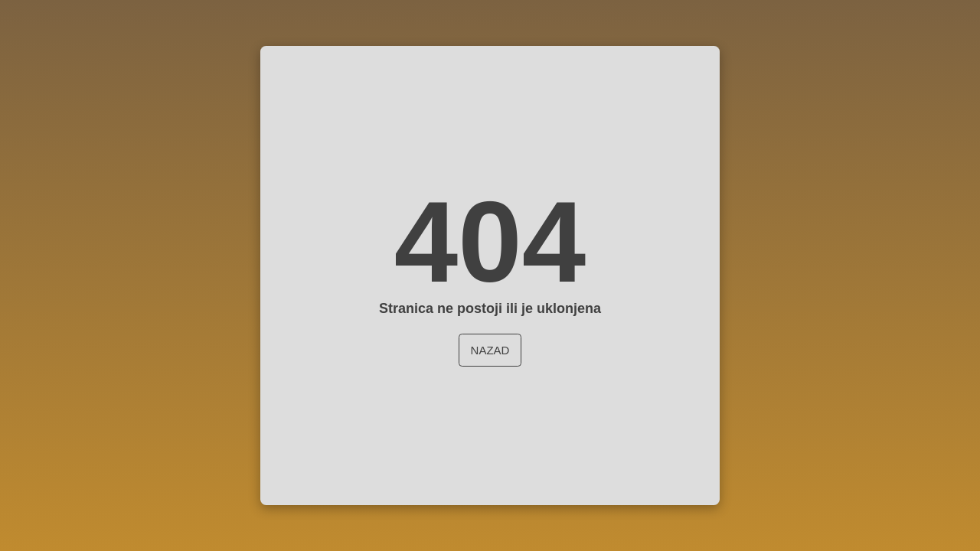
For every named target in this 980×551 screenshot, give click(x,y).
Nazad (490, 350)
